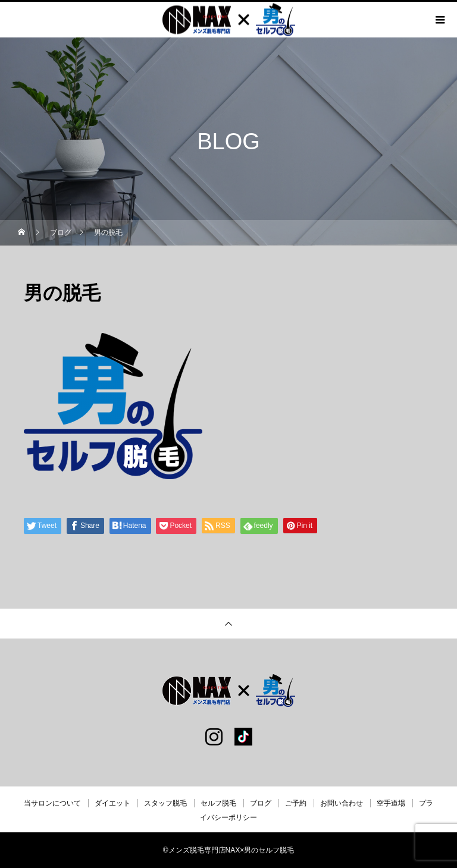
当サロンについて (52, 803)
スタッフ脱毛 (165, 803)
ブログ (261, 803)
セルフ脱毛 (218, 803)
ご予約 (296, 803)
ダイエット (112, 803)
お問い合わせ (342, 803)
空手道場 (391, 803)
